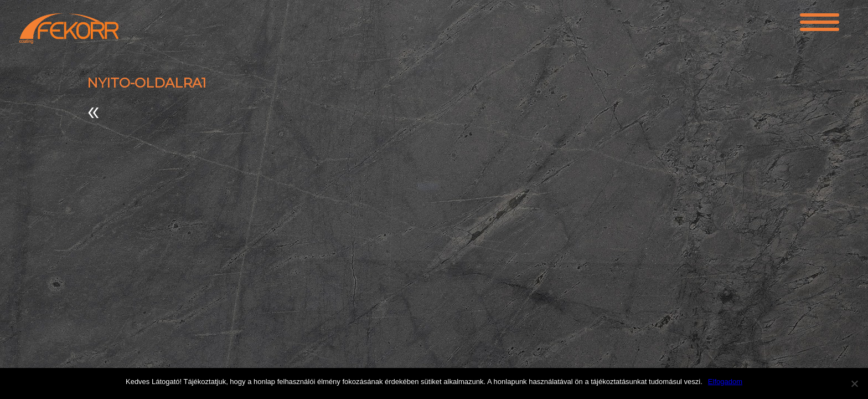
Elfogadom (725, 382)
